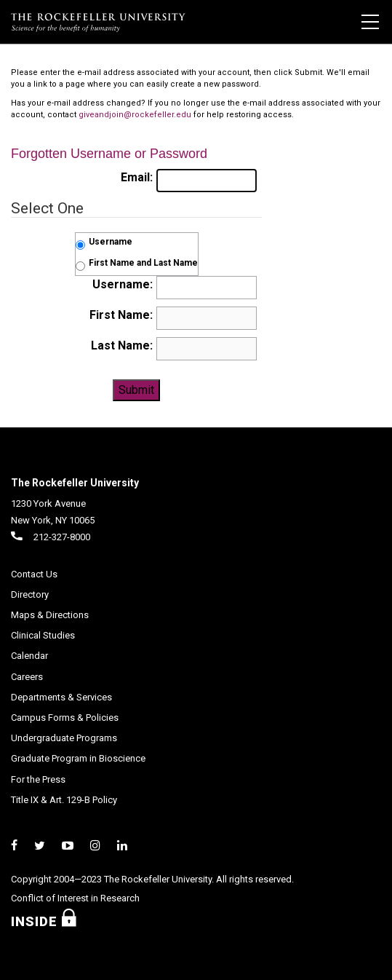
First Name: (121, 315)
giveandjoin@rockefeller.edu (135, 115)
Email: (137, 177)
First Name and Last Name (143, 263)
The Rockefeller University (75, 483)
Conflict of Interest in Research (75, 898)
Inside (49, 921)
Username (111, 242)
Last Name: (122, 345)
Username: (123, 284)
